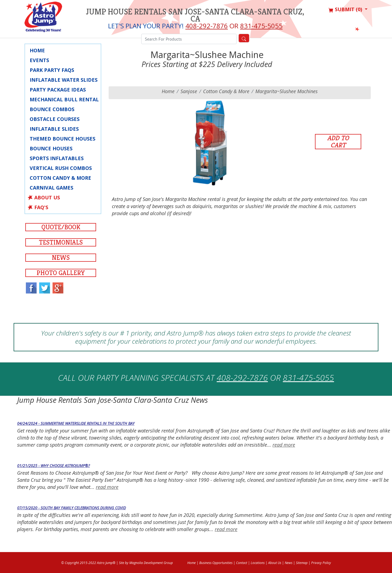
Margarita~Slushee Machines (287, 91)
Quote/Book (61, 227)
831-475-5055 (261, 26)
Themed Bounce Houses (62, 139)
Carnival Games (51, 188)
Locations (258, 563)
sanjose (189, 91)
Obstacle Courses (55, 119)
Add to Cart (338, 142)
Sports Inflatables (57, 158)
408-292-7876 (207, 26)
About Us (47, 197)
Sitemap (302, 563)
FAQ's (41, 207)
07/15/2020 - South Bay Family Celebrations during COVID (71, 508)
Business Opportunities (216, 563)
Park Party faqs (52, 70)
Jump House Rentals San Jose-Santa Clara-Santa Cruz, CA (195, 15)
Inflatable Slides (54, 129)
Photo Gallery (61, 273)
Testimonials (61, 242)
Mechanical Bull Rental (64, 99)
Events (39, 60)
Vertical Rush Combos (61, 168)
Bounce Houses (51, 148)
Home (37, 50)
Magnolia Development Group (151, 563)
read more (284, 445)
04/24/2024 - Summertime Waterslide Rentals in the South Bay (76, 423)
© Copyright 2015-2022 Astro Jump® (88, 563)
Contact (242, 563)
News (61, 258)
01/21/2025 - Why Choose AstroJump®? (53, 466)
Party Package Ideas (58, 90)
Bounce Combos (52, 109)
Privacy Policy (321, 563)
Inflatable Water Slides (64, 80)
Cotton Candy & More (60, 178)
